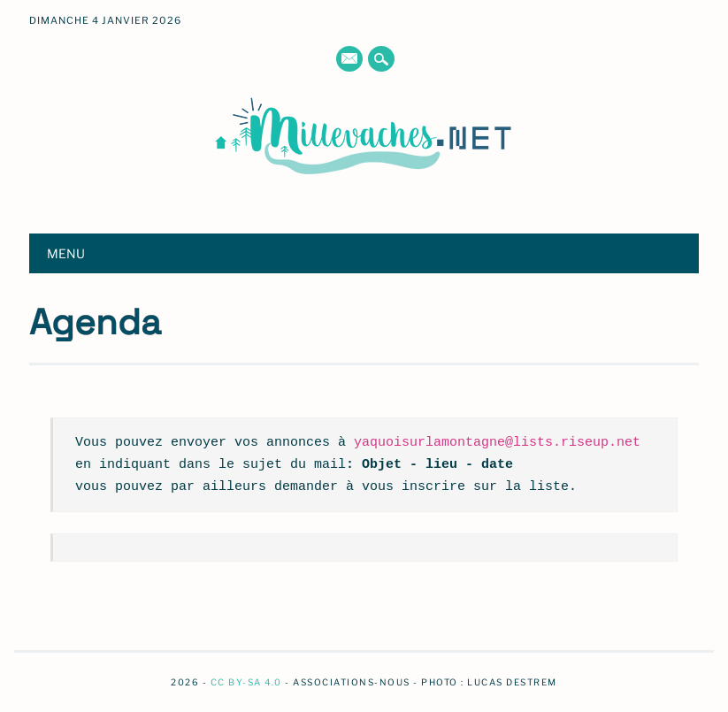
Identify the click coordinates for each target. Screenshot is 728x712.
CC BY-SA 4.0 (246, 682)
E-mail (349, 60)
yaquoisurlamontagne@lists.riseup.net (497, 442)
